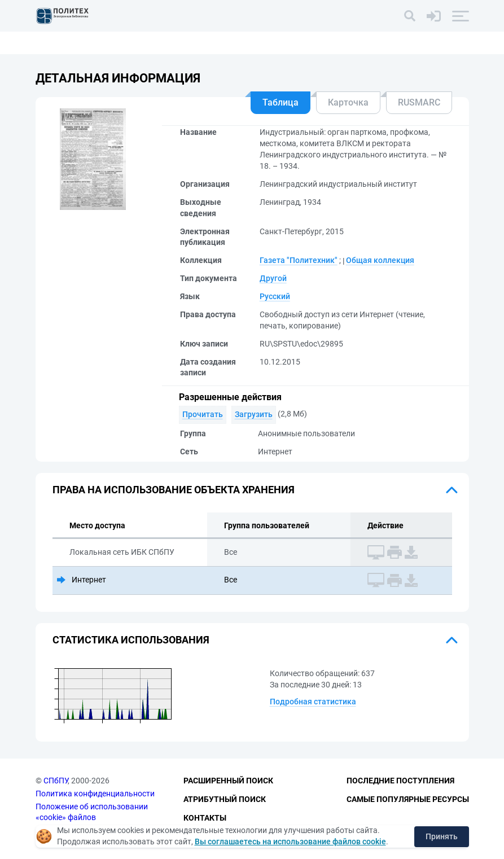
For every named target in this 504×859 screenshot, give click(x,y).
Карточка (348, 102)
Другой (273, 278)
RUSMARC (419, 102)
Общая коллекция (380, 260)
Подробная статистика (313, 702)
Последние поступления (400, 781)
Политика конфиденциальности (95, 794)
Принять (442, 836)
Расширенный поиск (228, 781)
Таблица (281, 102)
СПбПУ (56, 781)
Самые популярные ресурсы (408, 799)
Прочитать (203, 414)
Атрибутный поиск (225, 799)
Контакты (205, 818)
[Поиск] (410, 16)
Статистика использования (131, 640)
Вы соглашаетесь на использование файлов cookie (290, 842)
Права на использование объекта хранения (174, 490)
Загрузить (254, 414)
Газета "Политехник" (299, 260)
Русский (275, 296)
